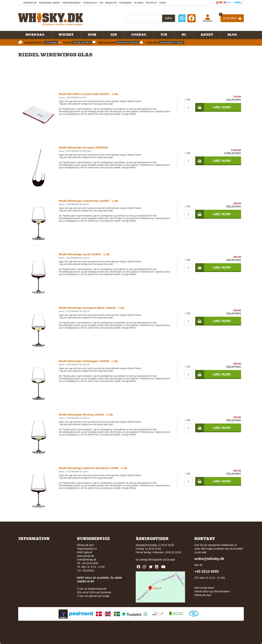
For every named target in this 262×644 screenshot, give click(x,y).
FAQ (101, 3)
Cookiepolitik (90, 3)
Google (171, 560)
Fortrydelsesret (72, 3)
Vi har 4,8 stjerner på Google (93, 596)
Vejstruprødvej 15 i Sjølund (171, 42)
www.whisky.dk (85, 556)
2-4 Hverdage (51, 42)
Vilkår (163, 3)
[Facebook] (191, 18)
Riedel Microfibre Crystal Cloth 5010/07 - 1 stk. (89, 94)
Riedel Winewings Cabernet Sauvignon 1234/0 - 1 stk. (93, 468)
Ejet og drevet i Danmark (128, 42)
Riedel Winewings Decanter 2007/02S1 (84, 147)
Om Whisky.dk (30, 3)
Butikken (139, 3)
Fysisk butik (152, 42)
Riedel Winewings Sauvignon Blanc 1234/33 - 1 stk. (92, 308)
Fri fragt (67, 42)
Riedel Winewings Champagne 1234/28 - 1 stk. (89, 361)
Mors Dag (35, 35)
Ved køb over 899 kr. (82, 42)
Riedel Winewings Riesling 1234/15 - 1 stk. (86, 415)
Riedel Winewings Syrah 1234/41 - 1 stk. (85, 254)
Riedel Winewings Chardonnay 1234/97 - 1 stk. (89, 201)
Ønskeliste (111, 3)
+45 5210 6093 (207, 571)
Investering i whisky (50, 3)
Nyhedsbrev (126, 3)
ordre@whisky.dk (87, 560)
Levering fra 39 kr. (34, 42)
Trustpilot (151, 3)
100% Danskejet (107, 42)
